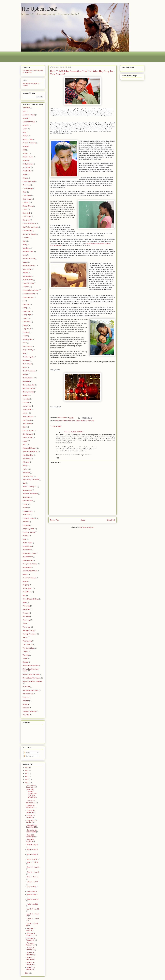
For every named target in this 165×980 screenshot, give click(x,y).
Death (25, 255)
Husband (26, 395)
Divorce (25, 262)
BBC (24, 150)
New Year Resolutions (30, 494)
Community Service (29, 234)
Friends (25, 336)
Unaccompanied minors (31, 666)
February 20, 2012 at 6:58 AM (74, 432)
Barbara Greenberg (29, 143)
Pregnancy (26, 525)
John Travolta (27, 424)
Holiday (25, 374)
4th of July (26, 108)
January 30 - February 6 (31, 949)
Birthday (25, 153)
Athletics (26, 125)
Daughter (26, 248)
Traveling (26, 655)
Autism (25, 129)
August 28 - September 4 (31, 836)
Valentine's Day (28, 694)
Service (25, 581)
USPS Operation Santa (31, 690)
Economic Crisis (28, 283)
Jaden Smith (27, 409)
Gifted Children (28, 339)
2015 (27, 770)
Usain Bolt (26, 687)
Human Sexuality (28, 385)
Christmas (59, 421)
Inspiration (26, 399)
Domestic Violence (29, 266)
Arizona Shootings (29, 122)
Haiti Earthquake (28, 357)
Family (25, 308)
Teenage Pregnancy (30, 634)
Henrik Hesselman (29, 371)
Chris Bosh (26, 213)
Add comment (56, 462)
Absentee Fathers (29, 115)
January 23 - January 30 (31, 954)
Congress (26, 238)
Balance (25, 136)
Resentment (27, 550)
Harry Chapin (27, 364)
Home (83, 520)
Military (25, 466)
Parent (25, 504)
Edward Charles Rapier (31, 290)
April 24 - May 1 (32, 894)
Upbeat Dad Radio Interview (32, 681)
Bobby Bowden (28, 164)
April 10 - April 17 (33, 899)
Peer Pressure (28, 511)
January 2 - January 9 (30, 968)
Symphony (26, 620)
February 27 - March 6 (31, 929)
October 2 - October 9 (30, 816)
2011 (27, 783)
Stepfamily (26, 606)
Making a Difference (29, 448)
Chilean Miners (28, 206)
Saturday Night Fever (30, 571)
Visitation (26, 701)
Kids (93, 421)
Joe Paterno (27, 420)
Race (24, 539)
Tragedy (25, 651)
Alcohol (25, 118)
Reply (57, 458)
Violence (26, 697)
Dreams (25, 273)
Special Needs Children (31, 599)
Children (25, 202)
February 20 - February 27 (31, 934)
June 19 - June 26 (33, 867)
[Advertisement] (61, 56)
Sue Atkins (26, 616)
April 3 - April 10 (32, 904)
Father (78, 421)
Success (26, 613)
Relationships (27, 546)
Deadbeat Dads (28, 252)
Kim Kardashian (28, 430)
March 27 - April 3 (33, 909)
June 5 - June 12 (33, 877)
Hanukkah (26, 360)
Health (25, 367)
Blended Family (28, 157)
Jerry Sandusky (28, 416)
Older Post (111, 520)
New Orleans (27, 490)
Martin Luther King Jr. (30, 452)
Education (26, 287)
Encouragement (28, 297)
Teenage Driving (28, 630)
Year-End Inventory (29, 711)
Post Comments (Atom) (87, 527)
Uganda (25, 662)
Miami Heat (27, 459)
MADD (25, 444)
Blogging (26, 160)
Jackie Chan (27, 406)
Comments (29, 756)
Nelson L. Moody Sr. (30, 487)
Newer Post (55, 520)
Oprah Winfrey (28, 501)
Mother (25, 469)
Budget (25, 174)
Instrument (26, 402)
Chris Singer (27, 217)
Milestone (26, 462)
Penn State (26, 515)
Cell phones (27, 185)
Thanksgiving (27, 641)
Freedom (26, 332)
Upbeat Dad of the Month (31, 674)
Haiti (24, 353)
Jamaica (25, 413)
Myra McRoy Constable (31, 480)
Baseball (26, 146)
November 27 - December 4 (32, 786)
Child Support (27, 199)
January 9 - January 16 (30, 964)
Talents (25, 623)
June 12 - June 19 (33, 872)
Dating (25, 245)
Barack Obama (28, 139)
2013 (27, 776)
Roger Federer (28, 557)
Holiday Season (86, 421)
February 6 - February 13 (31, 944)
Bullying (25, 178)
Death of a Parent (29, 259)
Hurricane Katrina (29, 388)
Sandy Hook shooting (30, 564)
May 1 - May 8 (32, 891)
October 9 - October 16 (30, 811)
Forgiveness (27, 329)
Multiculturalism (28, 476)
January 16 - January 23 (31, 959)
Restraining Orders (29, 553)
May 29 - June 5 (32, 882)
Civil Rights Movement (30, 227)
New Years (26, 497)
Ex (23, 301)
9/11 (24, 111)
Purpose (25, 536)
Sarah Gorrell (27, 567)
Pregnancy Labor (29, 529)
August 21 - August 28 (30, 841)
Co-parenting (27, 231)
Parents (25, 508)
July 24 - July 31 (32, 845)
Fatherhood (27, 322)
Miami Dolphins (28, 455)
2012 (27, 780)
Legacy (25, 441)
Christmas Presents (69, 421)
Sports (25, 602)
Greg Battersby (28, 350)
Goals (25, 343)
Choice (25, 210)
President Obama (29, 532)
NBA (24, 483)
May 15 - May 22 (33, 887)
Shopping (26, 585)
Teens (25, 637)
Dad (24, 241)
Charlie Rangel (28, 188)
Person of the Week (29, 518)
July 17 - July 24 (32, 849)
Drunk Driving (27, 276)
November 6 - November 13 (31, 802)
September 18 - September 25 (32, 826)
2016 (27, 768)
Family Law (27, 311)
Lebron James (28, 438)
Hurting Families (28, 392)
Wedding (26, 704)
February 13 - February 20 (31, 939)
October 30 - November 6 (31, 807)
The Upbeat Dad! (39, 9)
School (25, 574)
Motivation (26, 473)
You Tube (26, 715)
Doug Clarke (27, 269)
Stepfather (26, 609)
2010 (27, 973)
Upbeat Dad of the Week (31, 678)
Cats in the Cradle (29, 181)
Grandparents (27, 346)
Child (24, 192)
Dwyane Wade (28, 280)
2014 (27, 773)
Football (25, 325)
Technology (27, 627)
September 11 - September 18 (32, 831)
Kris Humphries (28, 434)
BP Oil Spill (26, 167)
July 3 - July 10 (32, 859)
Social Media (27, 592)
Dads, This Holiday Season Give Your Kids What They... (32, 793)
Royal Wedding (28, 560)
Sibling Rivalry (28, 588)
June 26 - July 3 (32, 862)
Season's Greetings (29, 578)
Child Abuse (27, 195)
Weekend (26, 708)
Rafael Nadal (27, 543)
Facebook (26, 304)
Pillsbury (26, 522)
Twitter (25, 659)
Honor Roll (26, 381)
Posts (27, 753)
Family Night (27, 315)
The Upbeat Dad (28, 648)
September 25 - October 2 (32, 821)
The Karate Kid (28, 645)
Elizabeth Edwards (29, 294)
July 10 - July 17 (32, 854)
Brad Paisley (27, 171)
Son (24, 595)
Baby (24, 132)
